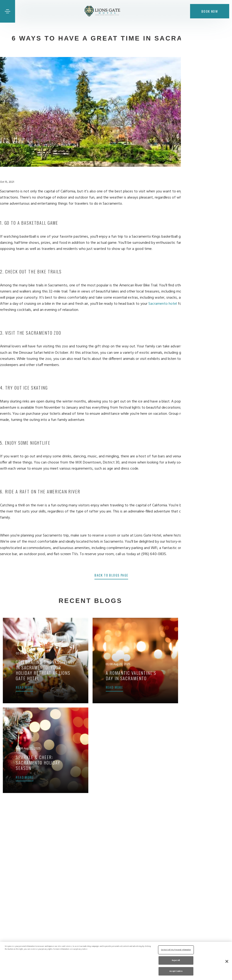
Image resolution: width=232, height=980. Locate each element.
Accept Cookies (176, 971)
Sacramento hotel (167, 304)
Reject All (176, 960)
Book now (210, 11)
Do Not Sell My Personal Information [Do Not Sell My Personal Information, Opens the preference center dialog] (176, 950)
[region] (116, 961)
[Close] (227, 961)
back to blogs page (116, 575)
